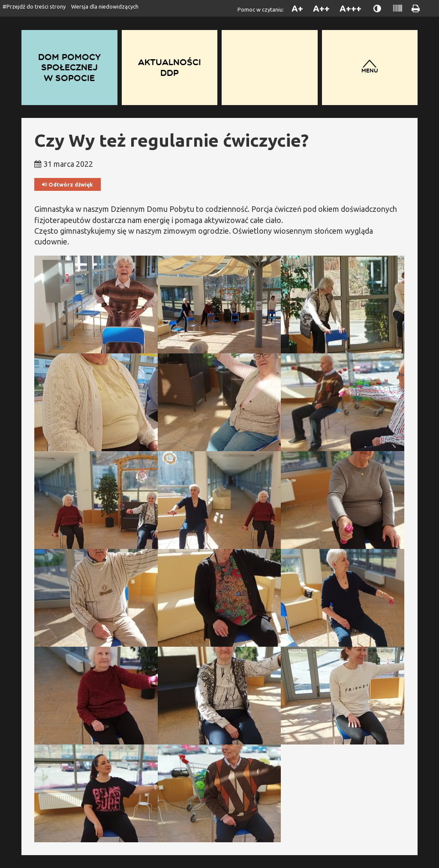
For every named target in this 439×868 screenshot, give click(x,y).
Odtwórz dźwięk (68, 185)
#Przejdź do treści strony (34, 6)
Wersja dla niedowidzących (105, 6)
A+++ (350, 8)
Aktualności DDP (170, 67)
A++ (321, 8)
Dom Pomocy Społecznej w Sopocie (69, 67)
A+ (297, 8)
